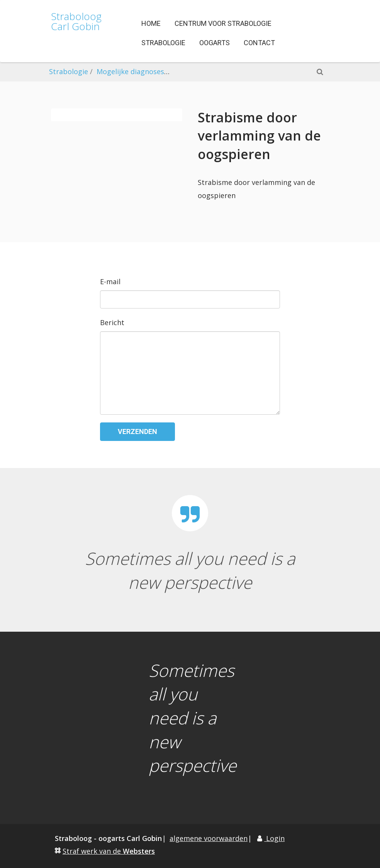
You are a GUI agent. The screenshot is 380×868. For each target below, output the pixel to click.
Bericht (112, 322)
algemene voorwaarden (209, 838)
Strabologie (69, 71)
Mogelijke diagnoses (130, 71)
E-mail (110, 281)
